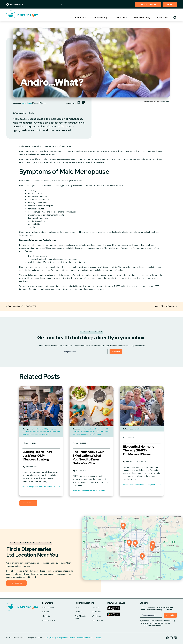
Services (122, 17)
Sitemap (98, 638)
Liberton (95, 607)
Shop (170, 5)
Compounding (101, 17)
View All (28, 503)
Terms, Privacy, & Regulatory (56, 638)
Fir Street (78, 612)
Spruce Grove (98, 620)
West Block (96, 616)
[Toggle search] (175, 18)
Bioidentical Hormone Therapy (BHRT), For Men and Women (139, 450)
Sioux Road (97, 612)
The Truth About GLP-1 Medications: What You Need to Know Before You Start (89, 458)
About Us (80, 17)
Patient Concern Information (81, 638)
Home (146, 102)
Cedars (78, 607)
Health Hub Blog (142, 17)
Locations (163, 17)
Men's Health (27, 103)
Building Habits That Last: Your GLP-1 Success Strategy (37, 456)
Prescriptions (148, 5)
